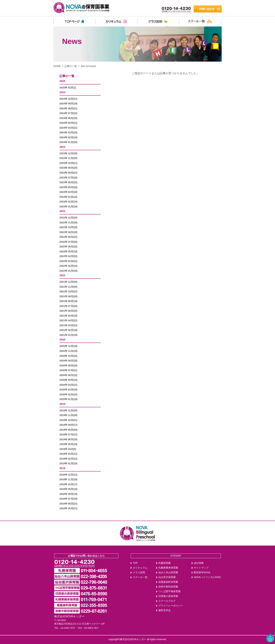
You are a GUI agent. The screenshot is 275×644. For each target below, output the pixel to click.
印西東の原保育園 (168, 596)
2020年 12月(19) (68, 346)
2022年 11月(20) (68, 223)
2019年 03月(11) (68, 454)
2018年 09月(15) (68, 489)
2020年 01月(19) (68, 399)
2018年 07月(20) (68, 499)
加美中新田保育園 (168, 587)
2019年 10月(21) (68, 420)
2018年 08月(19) (68, 494)
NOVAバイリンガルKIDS (207, 577)
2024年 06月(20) (68, 118)
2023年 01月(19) (68, 207)
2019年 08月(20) (68, 430)
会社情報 (199, 563)
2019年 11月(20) (68, 415)
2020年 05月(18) (68, 380)
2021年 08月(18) (68, 301)
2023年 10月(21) (68, 163)
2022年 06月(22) (68, 247)
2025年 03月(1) (68, 88)
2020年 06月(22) (68, 375)
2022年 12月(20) (68, 218)
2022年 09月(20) (68, 232)
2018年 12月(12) (68, 475)
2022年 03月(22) (68, 261)
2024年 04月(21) (68, 128)
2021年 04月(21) (68, 321)
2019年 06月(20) (68, 439)
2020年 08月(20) (68, 366)
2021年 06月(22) (68, 311)
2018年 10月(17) (68, 484)
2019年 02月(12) (68, 459)
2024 (62, 92)
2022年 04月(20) (68, 256)
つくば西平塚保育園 (169, 591)
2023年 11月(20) (68, 158)
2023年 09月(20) (68, 168)
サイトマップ (201, 568)
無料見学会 (165, 610)
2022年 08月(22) (68, 237)
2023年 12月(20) (68, 153)
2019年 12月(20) (68, 411)
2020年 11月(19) (68, 351)
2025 (62, 81)
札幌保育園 (165, 563)
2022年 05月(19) (68, 252)
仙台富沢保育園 (167, 577)
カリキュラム (140, 568)
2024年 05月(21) (68, 123)
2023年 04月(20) (68, 192)
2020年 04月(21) (68, 385)
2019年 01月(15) (68, 464)
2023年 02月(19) (68, 202)
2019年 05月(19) (68, 444)
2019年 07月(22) (68, 435)
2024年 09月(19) (68, 104)
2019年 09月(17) (68, 425)
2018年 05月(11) (68, 508)
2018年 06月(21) (68, 504)
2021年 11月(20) (68, 287)
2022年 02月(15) (68, 266)
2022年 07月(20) (68, 242)
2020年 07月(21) (68, 370)
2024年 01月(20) (68, 142)
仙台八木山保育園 (168, 572)
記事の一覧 (71, 66)
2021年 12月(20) (68, 282)
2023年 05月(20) (68, 187)
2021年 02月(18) (68, 330)
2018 (62, 468)
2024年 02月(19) (68, 137)
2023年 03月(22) (68, 197)
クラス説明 (139, 572)
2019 (62, 404)
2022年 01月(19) (68, 271)
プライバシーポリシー (171, 606)
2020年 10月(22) (68, 356)
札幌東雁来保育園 (168, 568)
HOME (57, 66)
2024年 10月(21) (68, 99)
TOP (135, 563)
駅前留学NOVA (202, 572)
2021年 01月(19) (68, 335)
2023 (62, 147)
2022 (62, 211)
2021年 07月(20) (68, 306)
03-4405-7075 (68, 628)
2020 (62, 339)
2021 (62, 275)
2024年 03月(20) (68, 133)
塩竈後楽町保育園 (168, 582)
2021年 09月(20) (68, 296)
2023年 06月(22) (68, 182)
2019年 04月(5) (68, 449)
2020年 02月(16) (68, 395)
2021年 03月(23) (68, 325)
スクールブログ (167, 601)
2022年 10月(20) (68, 227)
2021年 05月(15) (68, 316)
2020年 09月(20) (68, 361)
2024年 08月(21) (68, 109)
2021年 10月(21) (68, 292)
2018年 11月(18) (68, 479)
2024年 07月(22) (68, 113)
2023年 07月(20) (68, 178)
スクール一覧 (140, 577)
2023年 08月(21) (68, 173)
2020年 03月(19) (68, 390)
